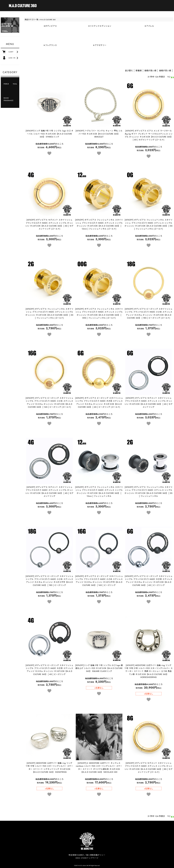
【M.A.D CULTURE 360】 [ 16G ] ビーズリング (99, 581)
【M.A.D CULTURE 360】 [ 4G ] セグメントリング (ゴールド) (49, 224)
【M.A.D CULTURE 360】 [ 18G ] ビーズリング (49, 581)
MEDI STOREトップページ (87, 858)
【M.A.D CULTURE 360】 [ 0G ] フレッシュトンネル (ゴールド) (148, 224)
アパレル (150, 26)
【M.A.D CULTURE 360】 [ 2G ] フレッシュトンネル (148, 492)
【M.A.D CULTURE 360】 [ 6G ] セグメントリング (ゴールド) (149, 135)
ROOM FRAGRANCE (7, 99)
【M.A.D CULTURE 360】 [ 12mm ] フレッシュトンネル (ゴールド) (99, 224)
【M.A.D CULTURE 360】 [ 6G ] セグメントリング (148, 403)
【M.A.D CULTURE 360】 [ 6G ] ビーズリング (149, 581)
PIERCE (6, 84)
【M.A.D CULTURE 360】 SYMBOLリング (50, 134)
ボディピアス (51, 26)
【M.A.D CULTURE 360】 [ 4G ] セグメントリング (49, 492)
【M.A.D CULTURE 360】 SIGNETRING (49, 768)
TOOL (15, 84)
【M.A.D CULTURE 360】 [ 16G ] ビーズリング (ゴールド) (49, 403)
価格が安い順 (165, 71)
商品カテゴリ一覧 (31, 20)
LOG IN (12, 58)
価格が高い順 (150, 71)
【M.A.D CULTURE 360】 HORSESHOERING (149, 671)
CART (11, 52)
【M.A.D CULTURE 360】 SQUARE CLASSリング (99, 668)
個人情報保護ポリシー (96, 855)
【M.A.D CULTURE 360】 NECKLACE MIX (99, 768)
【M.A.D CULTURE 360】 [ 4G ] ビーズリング (49, 670)
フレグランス (51, 45)
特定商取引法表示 (76, 855)
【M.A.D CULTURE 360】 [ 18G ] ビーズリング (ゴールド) (149, 313)
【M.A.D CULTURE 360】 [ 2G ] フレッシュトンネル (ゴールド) (49, 313)
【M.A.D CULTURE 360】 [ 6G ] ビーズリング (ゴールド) (99, 403)
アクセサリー (101, 45)
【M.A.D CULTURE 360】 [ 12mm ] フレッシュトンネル (99, 492)
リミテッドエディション (101, 26)
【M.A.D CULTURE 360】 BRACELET (99, 134)
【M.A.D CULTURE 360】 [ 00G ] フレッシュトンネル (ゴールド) (99, 313)
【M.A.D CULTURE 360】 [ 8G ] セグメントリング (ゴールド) (148, 768)
